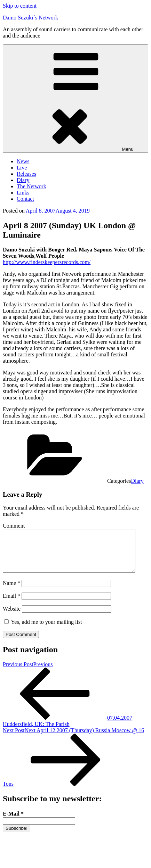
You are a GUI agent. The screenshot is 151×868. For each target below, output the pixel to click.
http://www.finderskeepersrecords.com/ (47, 262)
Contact (25, 199)
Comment (14, 526)
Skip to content (20, 6)
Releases (26, 174)
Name (11, 591)
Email (11, 604)
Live (22, 168)
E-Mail (13, 822)
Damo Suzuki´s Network (30, 18)
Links (23, 193)
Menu (75, 99)
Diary (23, 180)
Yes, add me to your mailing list (43, 630)
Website (12, 617)
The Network (31, 186)
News (23, 161)
